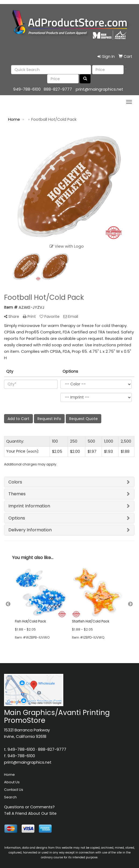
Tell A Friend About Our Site (30, 813)
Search (10, 797)
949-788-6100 (27, 89)
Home (9, 775)
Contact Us (14, 790)
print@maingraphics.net (99, 89)
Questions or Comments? (29, 807)
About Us (12, 782)
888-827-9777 (58, 89)
